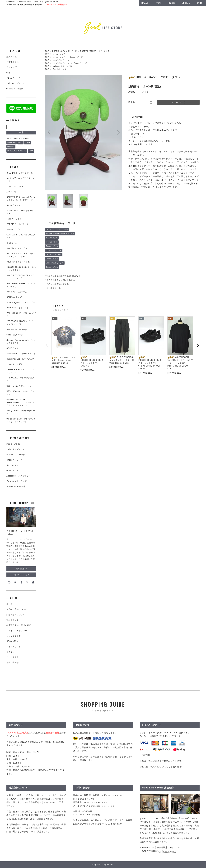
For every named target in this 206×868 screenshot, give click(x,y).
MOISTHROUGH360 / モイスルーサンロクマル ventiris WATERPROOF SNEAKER (151, 363)
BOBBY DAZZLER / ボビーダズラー (96, 51)
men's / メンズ (59, 54)
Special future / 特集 (16, 486)
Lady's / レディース (61, 60)
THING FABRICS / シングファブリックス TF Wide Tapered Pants (122, 360)
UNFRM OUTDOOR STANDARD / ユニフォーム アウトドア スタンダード (21, 402)
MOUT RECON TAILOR (17, 151)
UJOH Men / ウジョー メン (19, 386)
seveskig (11, 147)
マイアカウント (14, 647)
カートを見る (13, 657)
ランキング (12, 67)
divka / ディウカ (14, 219)
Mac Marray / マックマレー (19, 248)
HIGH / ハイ (12, 243)
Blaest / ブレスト (14, 205)
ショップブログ (14, 636)
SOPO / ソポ (12, 348)
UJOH (28, 143)
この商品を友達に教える (57, 284)
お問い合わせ (13, 663)
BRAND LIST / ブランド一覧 (65, 51)
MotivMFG (12, 143)
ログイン (11, 652)
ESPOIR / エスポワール (17, 224)
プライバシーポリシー (17, 631)
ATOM (15, 641)
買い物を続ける (53, 288)
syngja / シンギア (15, 364)
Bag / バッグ (12, 465)
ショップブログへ (21, 575)
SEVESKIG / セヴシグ (17, 329)
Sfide (31, 151)
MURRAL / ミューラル (17, 292)
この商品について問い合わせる (60, 280)
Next (118, 132)
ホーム (9, 604)
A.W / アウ (11, 192)
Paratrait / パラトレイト (18, 308)
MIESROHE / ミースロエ (18, 262)
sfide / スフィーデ (15, 335)
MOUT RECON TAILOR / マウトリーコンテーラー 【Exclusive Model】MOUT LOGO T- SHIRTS (180, 363)
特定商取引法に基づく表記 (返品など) (63, 276)
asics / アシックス (15, 186)
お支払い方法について (17, 609)
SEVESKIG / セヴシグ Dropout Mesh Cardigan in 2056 (63, 360)
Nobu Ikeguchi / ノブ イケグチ (21, 302)
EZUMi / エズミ (15, 229)
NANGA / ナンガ (14, 297)
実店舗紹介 (21, 569)
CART (199, 3)
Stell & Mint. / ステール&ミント (21, 354)
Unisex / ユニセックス (63, 66)
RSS (9, 641)
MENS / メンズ (13, 78)
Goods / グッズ (76, 57)
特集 (8, 73)
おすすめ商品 (13, 62)
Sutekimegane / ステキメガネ (20, 359)
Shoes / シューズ (14, 460)
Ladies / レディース (16, 83)
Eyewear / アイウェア (17, 481)
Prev (49, 132)
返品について (13, 620)
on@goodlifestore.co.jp (102, 806)
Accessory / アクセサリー (18, 476)
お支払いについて (157, 767)
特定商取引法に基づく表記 (19, 625)
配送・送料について (16, 615)
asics (20, 143)
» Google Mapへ (168, 851)
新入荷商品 (12, 57)
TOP (47, 51)
